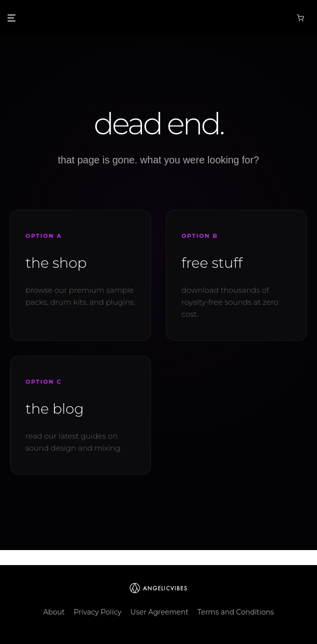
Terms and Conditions (236, 612)
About (54, 612)
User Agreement (159, 612)
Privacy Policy (98, 612)
